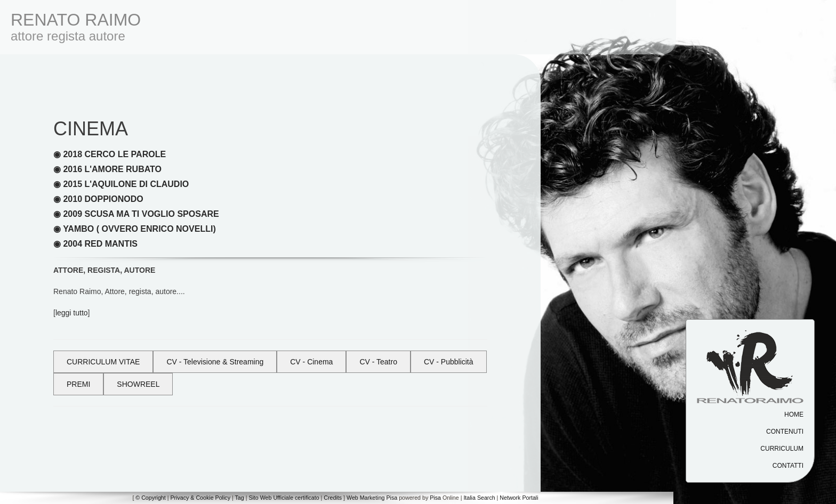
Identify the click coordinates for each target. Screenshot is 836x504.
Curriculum (782, 449)
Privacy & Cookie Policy (200, 498)
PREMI (78, 384)
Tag (239, 498)
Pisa (435, 498)
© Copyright (150, 498)
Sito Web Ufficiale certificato (284, 498)
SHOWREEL (138, 384)
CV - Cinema (311, 362)
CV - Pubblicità (449, 362)
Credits (333, 498)
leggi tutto (72, 313)
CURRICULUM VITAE (103, 362)
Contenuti (785, 432)
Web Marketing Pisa (372, 498)
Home (794, 414)
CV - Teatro (378, 362)
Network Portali (519, 498)
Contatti (788, 466)
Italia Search (479, 498)
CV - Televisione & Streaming (215, 362)
